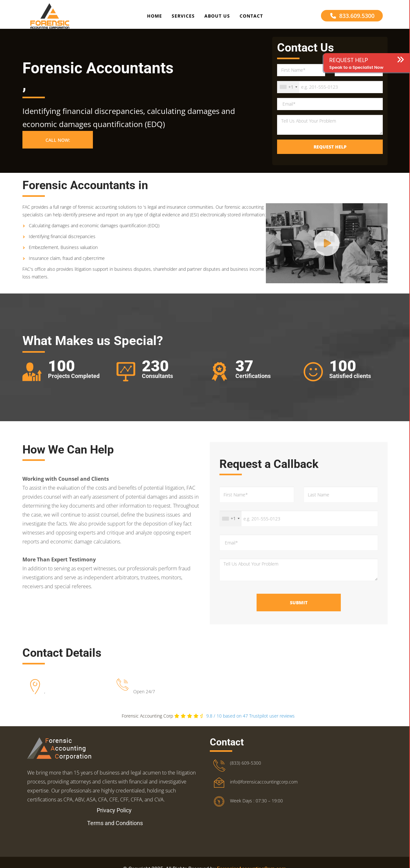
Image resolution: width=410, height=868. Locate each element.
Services (183, 17)
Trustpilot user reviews (250, 722)
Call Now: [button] (58, 146)
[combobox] (288, 92)
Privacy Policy (114, 816)
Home (155, 17)
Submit (299, 608)
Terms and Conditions (115, 829)
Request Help (330, 152)
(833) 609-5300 (246, 769)
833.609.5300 (352, 17)
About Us (217, 17)
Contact (251, 17)
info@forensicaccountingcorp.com (264, 788)
